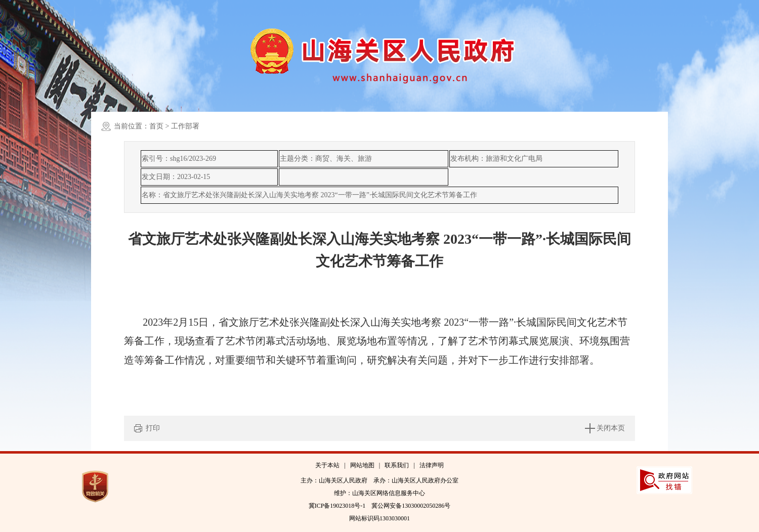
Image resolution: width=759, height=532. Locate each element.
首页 (156, 126)
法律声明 (432, 465)
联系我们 (397, 465)
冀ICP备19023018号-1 (337, 506)
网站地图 (362, 465)
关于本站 (327, 465)
